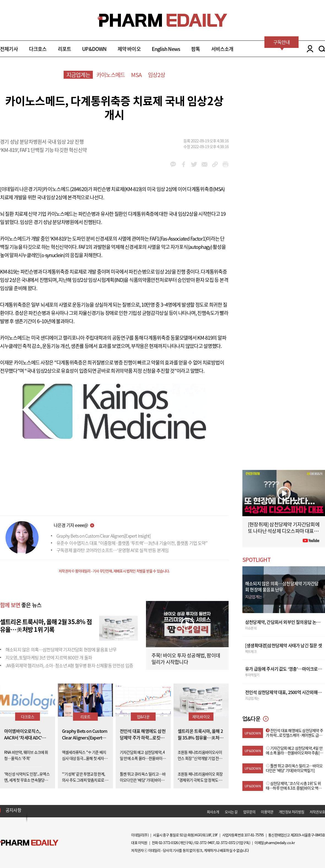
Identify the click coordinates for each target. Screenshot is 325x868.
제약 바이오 (129, 49)
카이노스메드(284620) (65, 189)
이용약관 (267, 812)
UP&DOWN (94, 49)
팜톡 (196, 49)
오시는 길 (231, 812)
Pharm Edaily (29, 843)
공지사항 (13, 810)
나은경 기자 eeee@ (71, 525)
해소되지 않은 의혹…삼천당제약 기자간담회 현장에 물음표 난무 (61, 649)
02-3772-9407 (205, 843)
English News (166, 49)
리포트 (65, 49)
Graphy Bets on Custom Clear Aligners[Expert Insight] (104, 536)
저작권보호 (317, 812)
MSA (136, 75)
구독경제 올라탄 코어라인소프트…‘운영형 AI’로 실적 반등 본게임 (113, 550)
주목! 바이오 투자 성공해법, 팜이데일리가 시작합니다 (186, 659)
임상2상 (156, 75)
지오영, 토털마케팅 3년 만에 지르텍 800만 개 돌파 (49, 657)
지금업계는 (78, 75)
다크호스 (38, 49)
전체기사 (9, 49)
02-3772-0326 (168, 843)
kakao (173, 164)
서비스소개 (222, 49)
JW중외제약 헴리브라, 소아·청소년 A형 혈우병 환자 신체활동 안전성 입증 (69, 665)
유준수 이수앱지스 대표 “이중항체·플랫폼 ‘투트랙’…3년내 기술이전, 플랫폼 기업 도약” (132, 543)
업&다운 (143, 717)
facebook (184, 164)
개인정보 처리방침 (291, 812)
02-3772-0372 (226, 843)
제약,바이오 (201, 717)
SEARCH (322, 49)
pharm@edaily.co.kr (280, 843)
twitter (194, 164)
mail (205, 164)
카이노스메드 (111, 75)
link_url (215, 164)
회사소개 (213, 812)
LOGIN (309, 49)
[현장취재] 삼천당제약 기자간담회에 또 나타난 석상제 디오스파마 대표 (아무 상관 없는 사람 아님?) (284, 531)
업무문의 (249, 812)
